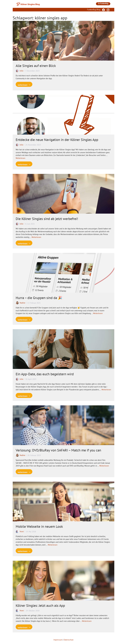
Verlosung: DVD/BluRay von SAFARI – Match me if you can (58, 450)
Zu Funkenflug (103, 3)
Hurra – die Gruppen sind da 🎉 (39, 298)
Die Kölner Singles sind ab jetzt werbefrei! (47, 219)
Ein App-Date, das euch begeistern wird (45, 374)
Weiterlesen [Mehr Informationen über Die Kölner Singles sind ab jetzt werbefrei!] (36, 237)
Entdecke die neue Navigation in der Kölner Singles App (57, 140)
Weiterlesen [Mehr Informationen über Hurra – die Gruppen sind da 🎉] (98, 313)
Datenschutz (69, 640)
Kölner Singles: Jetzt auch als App (40, 605)
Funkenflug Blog (94, 10)
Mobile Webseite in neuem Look (39, 526)
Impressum (58, 640)
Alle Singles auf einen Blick (36, 66)
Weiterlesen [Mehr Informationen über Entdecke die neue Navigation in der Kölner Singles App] (20, 158)
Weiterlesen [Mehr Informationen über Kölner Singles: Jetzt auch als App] (87, 621)
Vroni (22, 531)
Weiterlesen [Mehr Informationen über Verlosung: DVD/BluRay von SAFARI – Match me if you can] (104, 466)
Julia (21, 71)
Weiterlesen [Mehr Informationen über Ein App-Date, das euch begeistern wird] (106, 390)
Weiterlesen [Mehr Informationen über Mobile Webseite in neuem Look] (53, 545)
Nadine (22, 303)
